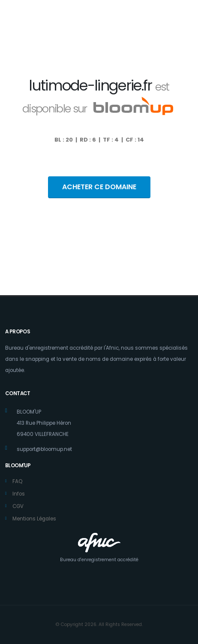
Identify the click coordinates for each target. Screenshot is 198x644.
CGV (18, 506)
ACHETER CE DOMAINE (99, 187)
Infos (19, 494)
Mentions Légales (34, 519)
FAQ (17, 481)
